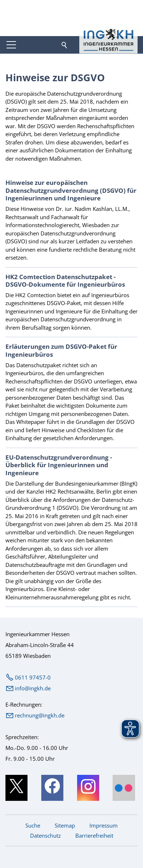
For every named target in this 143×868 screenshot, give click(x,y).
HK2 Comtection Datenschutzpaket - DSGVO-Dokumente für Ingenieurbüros (65, 281)
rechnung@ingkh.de (40, 715)
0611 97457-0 (33, 677)
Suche (33, 825)
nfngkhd (33, 688)
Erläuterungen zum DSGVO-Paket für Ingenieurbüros (61, 350)
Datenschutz (45, 836)
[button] (11, 45)
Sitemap (65, 825)
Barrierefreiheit (94, 836)
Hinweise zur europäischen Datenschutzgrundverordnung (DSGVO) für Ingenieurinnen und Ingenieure (71, 190)
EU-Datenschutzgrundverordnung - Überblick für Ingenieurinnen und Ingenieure (59, 465)
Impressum (104, 825)
